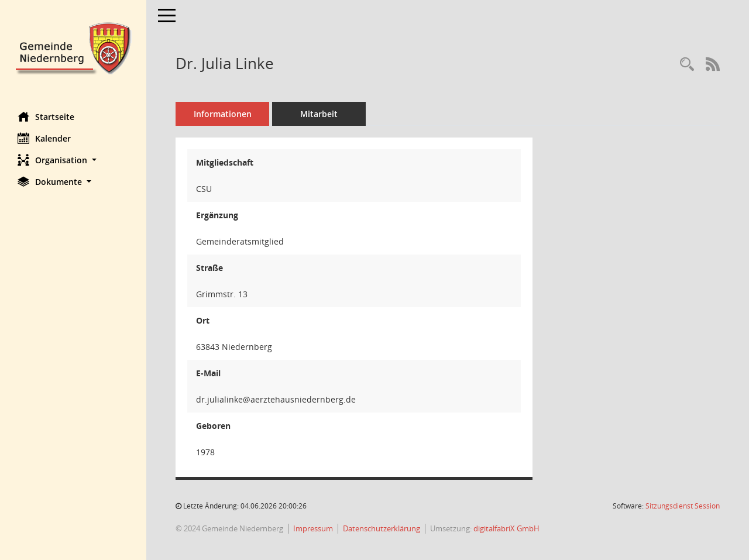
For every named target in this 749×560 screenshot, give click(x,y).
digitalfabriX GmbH (506, 528)
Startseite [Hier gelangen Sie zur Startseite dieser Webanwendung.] (46, 116)
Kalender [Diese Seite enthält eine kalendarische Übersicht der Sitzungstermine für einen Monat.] (44, 138)
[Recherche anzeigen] (687, 65)
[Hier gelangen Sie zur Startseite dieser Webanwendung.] (73, 47)
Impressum (313, 528)
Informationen (223, 114)
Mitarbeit (319, 114)
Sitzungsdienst (683, 506)
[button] (73, 160)
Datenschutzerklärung (382, 528)
